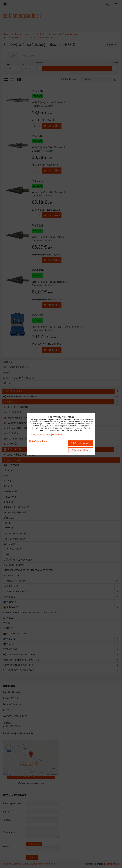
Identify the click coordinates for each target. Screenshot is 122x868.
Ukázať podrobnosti (39, 441)
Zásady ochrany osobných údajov (46, 434)
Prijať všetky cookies (81, 443)
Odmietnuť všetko (81, 450)
